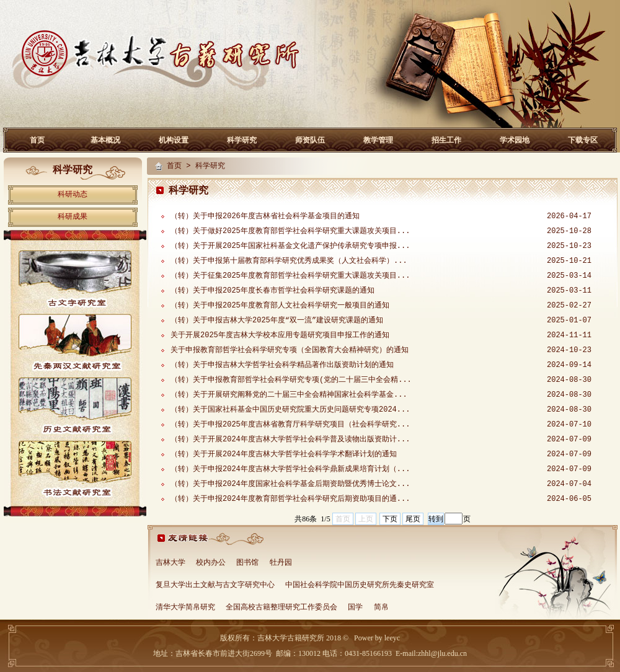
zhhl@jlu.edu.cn (442, 653)
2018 (333, 638)
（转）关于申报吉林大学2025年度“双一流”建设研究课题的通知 (277, 321)
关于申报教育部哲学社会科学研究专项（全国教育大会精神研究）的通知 (290, 350)
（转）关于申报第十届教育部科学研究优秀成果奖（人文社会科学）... (289, 261)
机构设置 (174, 140)
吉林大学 (170, 563)
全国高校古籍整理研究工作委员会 (281, 608)
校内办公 (211, 563)
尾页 (413, 519)
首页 (37, 140)
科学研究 (242, 140)
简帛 (381, 608)
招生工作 (446, 140)
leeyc (392, 638)
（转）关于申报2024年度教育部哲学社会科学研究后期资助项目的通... (290, 499)
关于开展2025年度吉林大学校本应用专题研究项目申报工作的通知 (280, 335)
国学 (355, 608)
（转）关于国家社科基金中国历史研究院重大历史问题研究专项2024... (290, 410)
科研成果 (73, 217)
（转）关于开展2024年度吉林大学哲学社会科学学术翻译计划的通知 (284, 454)
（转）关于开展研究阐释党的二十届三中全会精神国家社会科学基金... (289, 395)
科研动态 (73, 195)
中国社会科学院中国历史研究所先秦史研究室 (360, 585)
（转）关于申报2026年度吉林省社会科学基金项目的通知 (265, 216)
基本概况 (105, 140)
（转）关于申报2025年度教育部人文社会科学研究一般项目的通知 (280, 306)
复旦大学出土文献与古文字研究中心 (215, 585)
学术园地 (515, 140)
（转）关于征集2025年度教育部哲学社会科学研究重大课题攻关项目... (290, 276)
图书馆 (247, 563)
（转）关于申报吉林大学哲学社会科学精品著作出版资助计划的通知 (282, 365)
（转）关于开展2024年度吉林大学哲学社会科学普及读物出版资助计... (290, 440)
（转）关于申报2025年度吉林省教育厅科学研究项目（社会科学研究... (290, 425)
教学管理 (378, 140)
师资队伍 (310, 140)
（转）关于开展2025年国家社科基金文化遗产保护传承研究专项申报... (290, 246)
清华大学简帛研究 (185, 608)
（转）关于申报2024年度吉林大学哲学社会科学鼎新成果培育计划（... (290, 469)
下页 (390, 519)
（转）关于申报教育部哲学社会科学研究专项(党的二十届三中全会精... (291, 380)
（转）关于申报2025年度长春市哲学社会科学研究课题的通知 (272, 291)
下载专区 (583, 140)
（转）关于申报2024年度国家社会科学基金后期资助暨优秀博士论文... (290, 484)
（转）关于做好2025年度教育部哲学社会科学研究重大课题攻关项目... (290, 231)
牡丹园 (281, 563)
